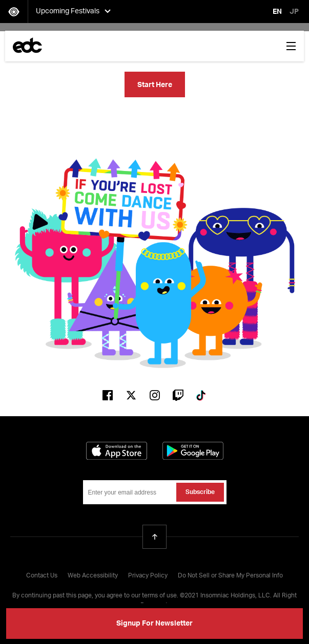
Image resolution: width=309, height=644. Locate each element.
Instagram (155, 395)
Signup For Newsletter (154, 624)
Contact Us (42, 576)
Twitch (178, 395)
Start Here (155, 85)
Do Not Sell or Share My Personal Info (230, 576)
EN (277, 12)
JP (294, 12)
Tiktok (202, 395)
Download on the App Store (117, 451)
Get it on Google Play (193, 451)
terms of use (159, 596)
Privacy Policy (148, 576)
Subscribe (200, 492)
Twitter (131, 395)
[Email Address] (155, 492)
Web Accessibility (93, 576)
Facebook (108, 395)
